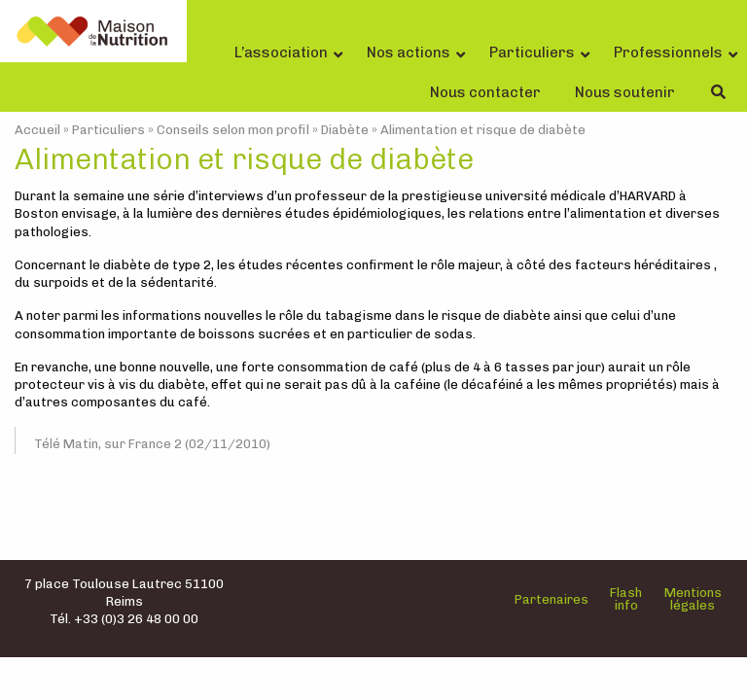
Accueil (37, 130)
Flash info (626, 599)
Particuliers (108, 130)
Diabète (345, 130)
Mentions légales (693, 599)
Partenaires (551, 599)
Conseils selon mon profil (233, 130)
